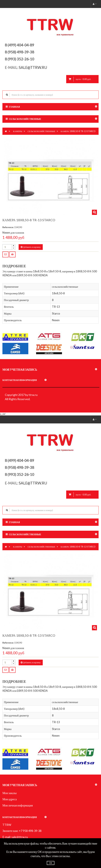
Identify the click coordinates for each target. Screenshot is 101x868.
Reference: (8, 227)
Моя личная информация (18, 805)
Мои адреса (10, 799)
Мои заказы (10, 793)
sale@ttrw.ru (33, 67)
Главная (14, 107)
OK (51, 863)
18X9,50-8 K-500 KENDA (32, 275)
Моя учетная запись (20, 370)
